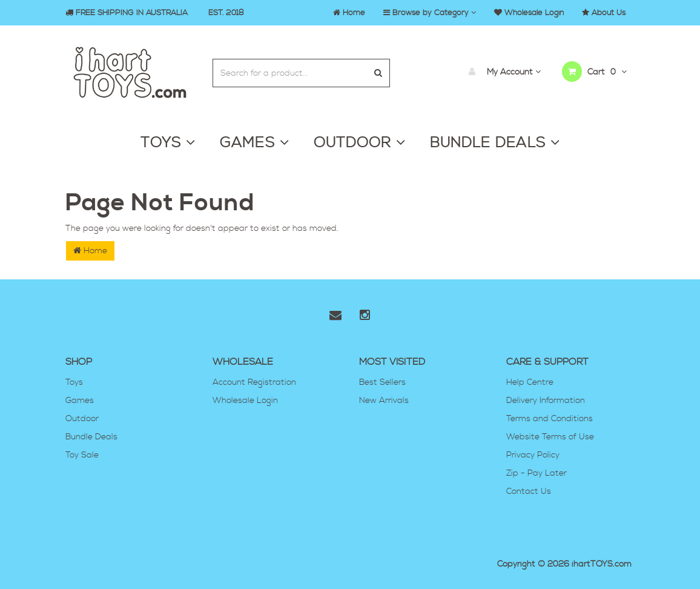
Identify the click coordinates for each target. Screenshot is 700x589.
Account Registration (254, 382)
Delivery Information (546, 401)
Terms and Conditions (550, 419)
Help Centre (530, 382)
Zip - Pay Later (537, 473)
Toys (74, 382)
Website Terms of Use (550, 437)
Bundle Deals (91, 437)
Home (90, 251)
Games (80, 401)
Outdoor (82, 419)
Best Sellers (382, 382)
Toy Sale (82, 455)
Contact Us (529, 491)
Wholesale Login (245, 401)
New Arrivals (384, 401)
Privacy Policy (533, 455)
